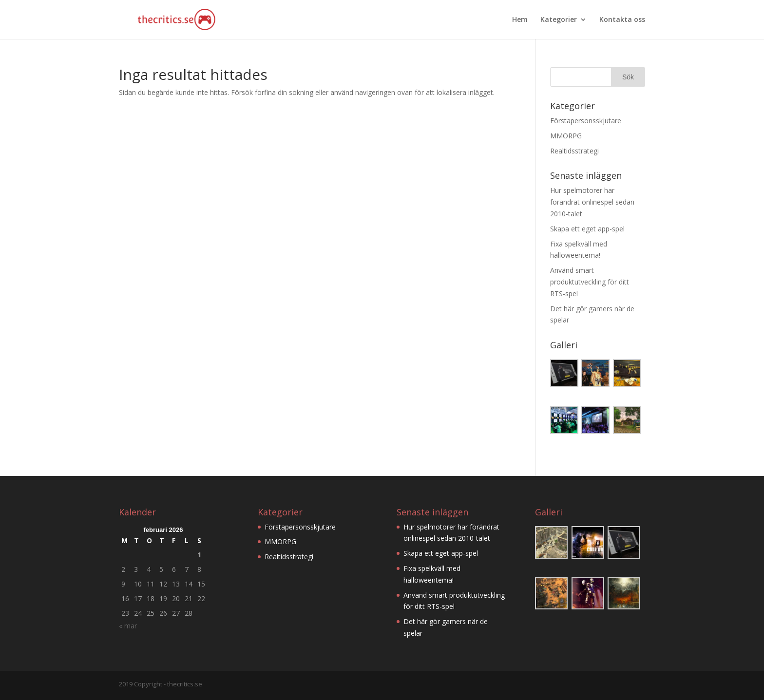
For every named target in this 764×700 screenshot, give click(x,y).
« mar (128, 626)
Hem (520, 20)
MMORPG (566, 136)
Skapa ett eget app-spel (587, 229)
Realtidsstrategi (574, 151)
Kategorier (559, 20)
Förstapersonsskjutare (586, 121)
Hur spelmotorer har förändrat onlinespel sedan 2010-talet (592, 202)
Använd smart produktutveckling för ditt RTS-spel (590, 282)
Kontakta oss (622, 20)
